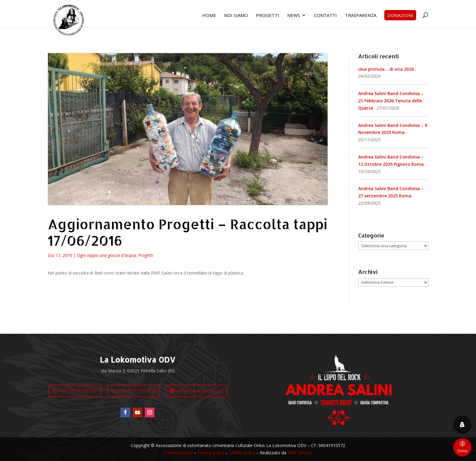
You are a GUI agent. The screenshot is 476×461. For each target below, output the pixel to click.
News (294, 16)
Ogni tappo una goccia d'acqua (107, 255)
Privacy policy (211, 453)
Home (209, 16)
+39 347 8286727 (78, 391)
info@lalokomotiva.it (199, 391)
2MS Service (299, 453)
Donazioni (400, 15)
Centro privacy (179, 453)
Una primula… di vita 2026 (386, 69)
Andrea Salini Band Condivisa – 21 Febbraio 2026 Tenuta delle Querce (391, 101)
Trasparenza (361, 16)
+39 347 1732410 (137, 391)
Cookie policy (242, 453)
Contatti (325, 16)
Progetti (268, 16)
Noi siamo (236, 16)
